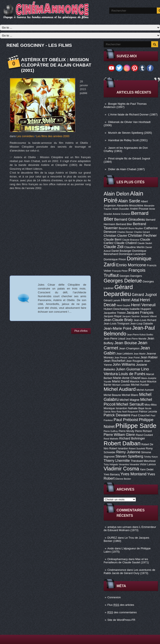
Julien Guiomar (128, 369)
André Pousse (139, 209)
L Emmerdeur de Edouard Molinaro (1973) (130, 529)
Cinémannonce (117, 570)
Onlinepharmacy (118, 559)
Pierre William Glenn (119, 435)
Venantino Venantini (129, 464)
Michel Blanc (130, 395)
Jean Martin (140, 354)
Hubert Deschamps (116, 309)
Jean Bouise (126, 343)
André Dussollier (121, 209)
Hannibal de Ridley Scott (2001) (128, 140)
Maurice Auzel (138, 382)
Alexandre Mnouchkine (130, 206)
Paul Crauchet (141, 415)
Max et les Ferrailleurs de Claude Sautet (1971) (126, 561)
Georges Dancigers (131, 276)
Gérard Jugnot (144, 295)
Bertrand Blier (124, 224)
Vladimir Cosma (121, 469)
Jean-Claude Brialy (118, 320)
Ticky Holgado (111, 464)
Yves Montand (133, 474)
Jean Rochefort (115, 361)
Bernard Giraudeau (130, 219)
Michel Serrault (130, 404)
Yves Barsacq (112, 474)
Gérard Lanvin (112, 300)
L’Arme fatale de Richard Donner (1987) (133, 114)
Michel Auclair (140, 385)
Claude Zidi (114, 247)
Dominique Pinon (115, 259)
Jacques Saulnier (131, 316)
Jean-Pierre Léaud (114, 339)
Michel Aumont (145, 390)
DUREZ (112, 538)
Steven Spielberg (129, 456)
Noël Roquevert (130, 412)
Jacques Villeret (148, 316)
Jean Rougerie (135, 361)
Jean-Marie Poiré (118, 328)
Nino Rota (116, 412)
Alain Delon (116, 194)
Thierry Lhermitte (117, 461)
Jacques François (140, 312)
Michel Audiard (120, 389)
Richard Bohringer (132, 438)
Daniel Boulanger (121, 251)
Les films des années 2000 (53, 136)
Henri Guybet (124, 305)
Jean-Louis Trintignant (117, 324)
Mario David (121, 381)
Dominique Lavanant (132, 254)
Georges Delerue (123, 281)
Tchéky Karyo (151, 457)
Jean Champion (129, 348)
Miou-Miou (151, 405)
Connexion (114, 597)
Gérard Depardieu (118, 290)
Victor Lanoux (148, 464)
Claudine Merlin (135, 247)
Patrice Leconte (148, 412)
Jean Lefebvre (125, 354)
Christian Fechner (142, 236)
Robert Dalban (122, 443)
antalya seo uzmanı (119, 527)
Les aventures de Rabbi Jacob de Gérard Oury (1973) (129, 571)
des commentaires (122, 612)
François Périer (120, 271)
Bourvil (123, 228)
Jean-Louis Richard (145, 320)
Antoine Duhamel (122, 214)
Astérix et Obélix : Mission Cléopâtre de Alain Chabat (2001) (56, 65)
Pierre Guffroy (111, 431)
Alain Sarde (129, 201)
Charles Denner (125, 232)
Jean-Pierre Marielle (136, 339)
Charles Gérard (142, 232)
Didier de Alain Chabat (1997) (127, 169)
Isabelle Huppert (140, 309)
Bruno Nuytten (136, 228)
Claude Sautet (145, 243)
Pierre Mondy (126, 431)
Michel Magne (130, 400)
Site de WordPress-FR (121, 620)
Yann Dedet (147, 470)
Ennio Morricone (131, 265)
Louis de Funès (132, 374)
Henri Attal (130, 300)
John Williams (124, 364)
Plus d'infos (81, 331)
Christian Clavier (115, 236)
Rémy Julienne (128, 452)
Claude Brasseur (131, 240)
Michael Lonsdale (121, 385)
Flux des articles (121, 605)
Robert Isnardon (119, 449)
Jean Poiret (134, 358)
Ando (111, 548)
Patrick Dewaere (117, 415)
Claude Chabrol (125, 243)
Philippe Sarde (136, 426)
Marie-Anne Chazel (127, 378)
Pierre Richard (143, 431)
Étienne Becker (123, 479)
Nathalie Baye (136, 408)
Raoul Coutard (144, 435)
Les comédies (25, 136)
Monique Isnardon (115, 408)
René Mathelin (111, 439)
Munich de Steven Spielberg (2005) (130, 133)
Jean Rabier (149, 357)
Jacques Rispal (112, 316)
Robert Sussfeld (137, 449)
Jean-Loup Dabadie (142, 324)
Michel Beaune (112, 395)
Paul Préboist (126, 420)
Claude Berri (113, 239)
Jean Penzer (121, 358)
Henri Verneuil (143, 305)
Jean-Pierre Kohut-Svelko (140, 335)
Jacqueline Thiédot (115, 313)
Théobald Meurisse (143, 461)
